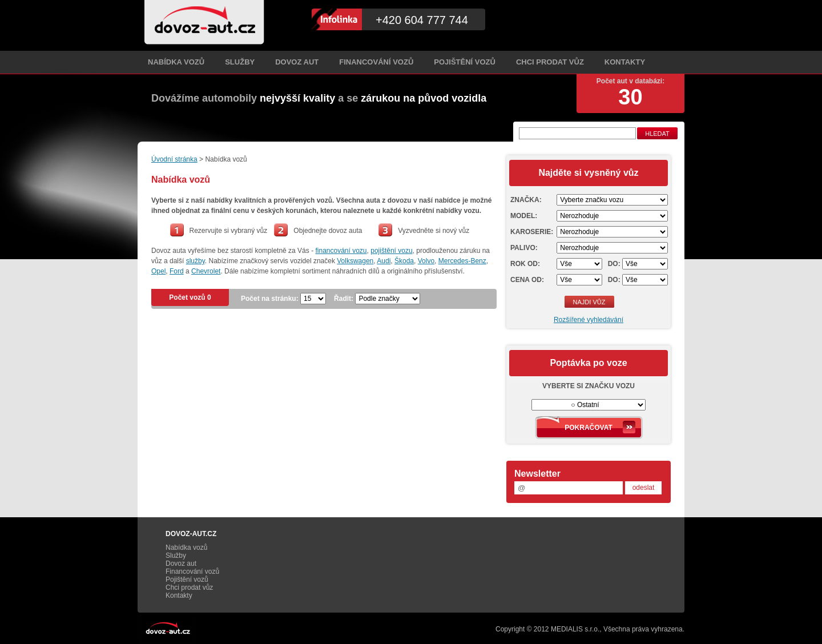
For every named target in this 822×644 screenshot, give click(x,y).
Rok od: (525, 264)
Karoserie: (532, 232)
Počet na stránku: (270, 299)
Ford (177, 271)
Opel (158, 271)
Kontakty (625, 62)
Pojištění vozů (465, 62)
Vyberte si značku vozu (589, 386)
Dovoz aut (297, 62)
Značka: (526, 200)
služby (196, 261)
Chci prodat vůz (550, 62)
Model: (524, 216)
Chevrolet (206, 271)
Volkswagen (355, 261)
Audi (384, 261)
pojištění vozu (391, 251)
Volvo (426, 261)
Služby (240, 62)
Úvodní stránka (174, 159)
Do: (614, 264)
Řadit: (344, 299)
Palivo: (524, 248)
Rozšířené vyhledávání (589, 320)
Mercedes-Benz (462, 261)
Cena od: (527, 280)
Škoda (404, 261)
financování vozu (341, 251)
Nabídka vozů (176, 62)
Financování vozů (376, 62)
